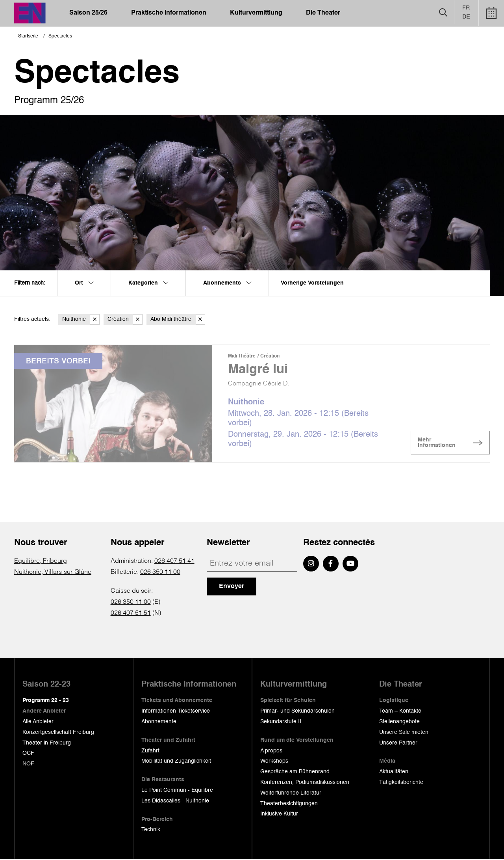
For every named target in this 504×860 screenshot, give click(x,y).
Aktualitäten (394, 773)
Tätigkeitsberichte (401, 783)
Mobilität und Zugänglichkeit (176, 762)
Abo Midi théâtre (178, 319)
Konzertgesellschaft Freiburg (58, 733)
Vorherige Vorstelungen (312, 283)
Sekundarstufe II (281, 722)
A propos (271, 751)
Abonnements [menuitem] (227, 283)
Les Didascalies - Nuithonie (175, 802)
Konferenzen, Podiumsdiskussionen (305, 783)
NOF (28, 765)
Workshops (274, 762)
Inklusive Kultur (279, 815)
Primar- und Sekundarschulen (297, 712)
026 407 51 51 (131, 614)
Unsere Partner (398, 743)
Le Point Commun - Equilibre (177, 791)
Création (125, 319)
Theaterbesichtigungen (289, 804)
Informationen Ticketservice (176, 712)
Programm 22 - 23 (46, 701)
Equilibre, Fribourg (41, 562)
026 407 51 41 (174, 562)
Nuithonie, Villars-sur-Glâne (53, 573)
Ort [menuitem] (84, 283)
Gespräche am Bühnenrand (295, 773)
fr (466, 8)
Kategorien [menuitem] (148, 283)
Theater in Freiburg (47, 743)
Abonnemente (159, 722)
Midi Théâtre (242, 356)
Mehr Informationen (443, 444)
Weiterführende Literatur (291, 794)
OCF (28, 754)
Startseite (28, 36)
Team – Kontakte (400, 712)
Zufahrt (150, 751)
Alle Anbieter (38, 722)
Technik (151, 830)
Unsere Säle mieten (404, 733)
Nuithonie (81, 319)
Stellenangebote (399, 722)
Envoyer (232, 587)
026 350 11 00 (160, 573)
